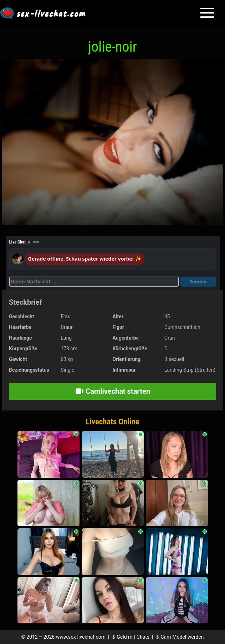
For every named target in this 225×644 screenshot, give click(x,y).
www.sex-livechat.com (81, 637)
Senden (198, 282)
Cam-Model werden (179, 637)
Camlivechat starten (113, 391)
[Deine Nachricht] (94, 282)
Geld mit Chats (130, 637)
